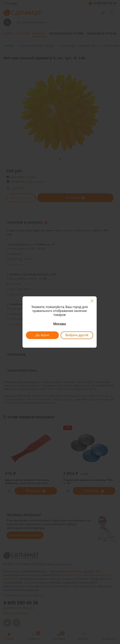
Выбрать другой (77, 335)
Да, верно (42, 335)
